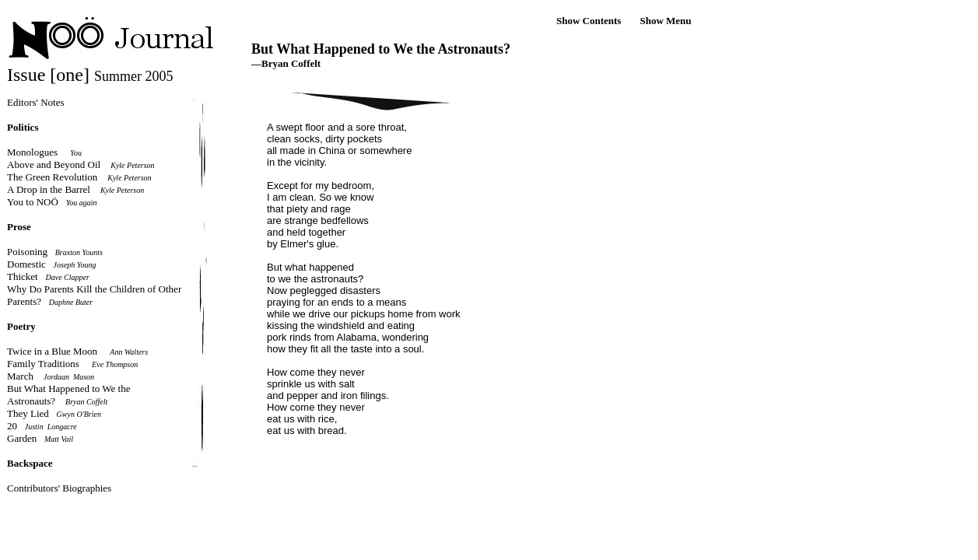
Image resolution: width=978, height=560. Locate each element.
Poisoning (27, 252)
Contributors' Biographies (59, 488)
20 (12, 426)
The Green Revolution (52, 177)
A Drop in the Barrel (49, 189)
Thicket (23, 276)
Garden (22, 438)
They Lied (28, 413)
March (20, 376)
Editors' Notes (35, 102)
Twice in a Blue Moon (52, 351)
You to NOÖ (33, 202)
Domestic (26, 264)
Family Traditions (43, 364)
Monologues (32, 152)
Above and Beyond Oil (54, 164)
